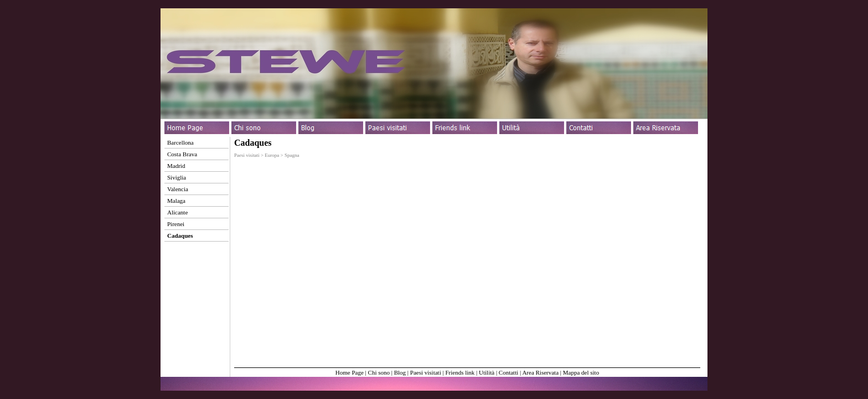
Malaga (176, 201)
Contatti (508, 372)
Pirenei (176, 224)
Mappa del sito (581, 372)
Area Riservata (540, 372)
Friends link (460, 372)
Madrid (176, 166)
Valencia (178, 189)
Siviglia (177, 177)
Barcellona (180, 142)
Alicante (177, 212)
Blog (400, 372)
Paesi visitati (426, 372)
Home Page (350, 372)
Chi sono (379, 372)
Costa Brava (182, 154)
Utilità (487, 372)
